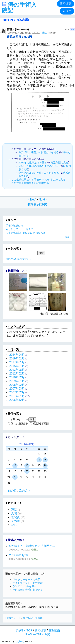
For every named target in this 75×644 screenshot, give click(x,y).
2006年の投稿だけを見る (33, 163)
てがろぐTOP (24, 630)
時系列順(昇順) (40, 424)
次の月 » (25, 491)
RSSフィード (13, 618)
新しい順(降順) (18, 424)
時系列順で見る (59, 163)
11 (15, 465)
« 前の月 (11, 491)
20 (27, 471)
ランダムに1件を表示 (25, 586)
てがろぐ (20, 641)
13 (27, 465)
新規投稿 (66, 3)
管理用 (67, 11)
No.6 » (43, 200)
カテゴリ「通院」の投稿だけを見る (38, 152)
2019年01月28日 (20, 555)
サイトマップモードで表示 (28, 583)
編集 (72, 29)
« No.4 (32, 200)
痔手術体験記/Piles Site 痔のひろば (26, 233)
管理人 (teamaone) (18, 29)
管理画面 (54, 630)
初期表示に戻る (38, 204)
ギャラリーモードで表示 (26, 579)
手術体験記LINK (15, 226)
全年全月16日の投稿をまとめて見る (39, 173)
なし (14, 525)
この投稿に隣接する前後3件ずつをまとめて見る (38, 180)
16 (45, 465)
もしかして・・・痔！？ (20, 229)
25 (15, 477)
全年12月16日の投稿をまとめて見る (39, 166)
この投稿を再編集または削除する (30, 183)
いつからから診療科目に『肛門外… (32, 546)
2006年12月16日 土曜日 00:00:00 (24, 33)
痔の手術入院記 (19, 8)
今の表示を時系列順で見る (28, 590)
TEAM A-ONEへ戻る (37, 634)
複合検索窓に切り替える (19, 259)
